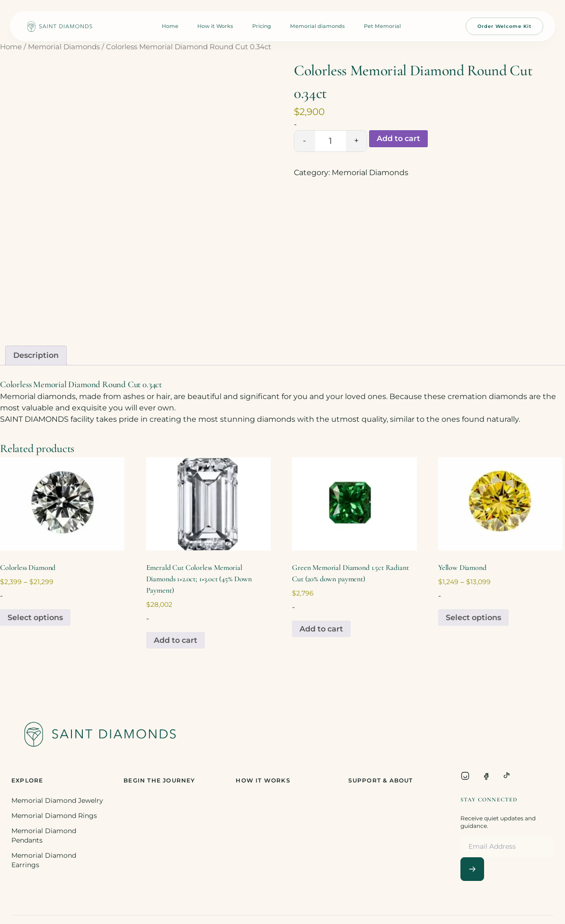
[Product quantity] (331, 141)
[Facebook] (486, 776)
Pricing (262, 26)
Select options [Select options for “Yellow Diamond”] (473, 617)
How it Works (215, 26)
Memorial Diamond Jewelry (57, 800)
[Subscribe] (472, 869)
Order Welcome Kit (504, 26)
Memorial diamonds (318, 26)
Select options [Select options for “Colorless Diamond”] (35, 617)
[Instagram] (465, 776)
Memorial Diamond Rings (54, 816)
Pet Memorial (382, 26)
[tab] (36, 355)
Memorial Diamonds (64, 47)
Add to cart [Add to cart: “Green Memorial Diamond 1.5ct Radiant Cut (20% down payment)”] (321, 629)
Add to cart (398, 138)
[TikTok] (507, 776)
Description (36, 355)
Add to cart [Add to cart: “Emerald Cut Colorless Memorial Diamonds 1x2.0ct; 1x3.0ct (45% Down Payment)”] (176, 640)
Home (170, 26)
